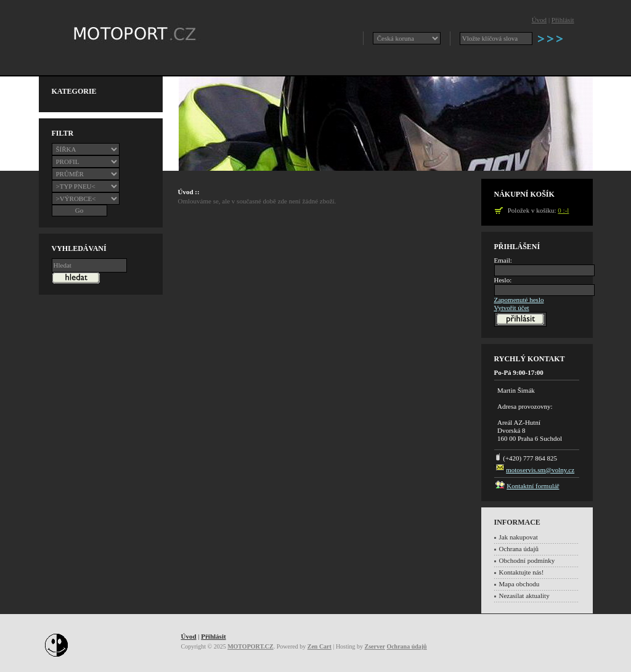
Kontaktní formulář (533, 486)
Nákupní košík (524, 194)
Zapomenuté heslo (519, 300)
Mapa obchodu (519, 584)
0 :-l (563, 210)
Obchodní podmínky (527, 560)
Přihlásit (563, 20)
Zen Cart (320, 646)
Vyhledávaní (79, 248)
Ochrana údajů (519, 549)
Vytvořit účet (512, 308)
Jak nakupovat (519, 537)
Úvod (539, 20)
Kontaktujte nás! (522, 572)
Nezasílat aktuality (524, 596)
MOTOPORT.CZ (250, 646)
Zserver (375, 646)
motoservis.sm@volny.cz (540, 470)
